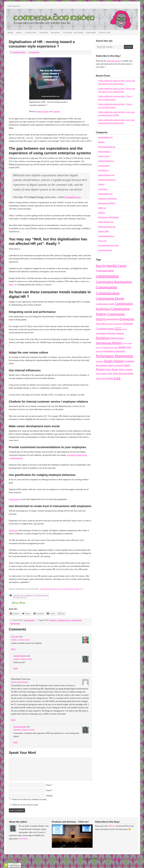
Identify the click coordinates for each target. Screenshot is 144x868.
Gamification (14, 499)
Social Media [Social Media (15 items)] (107, 378)
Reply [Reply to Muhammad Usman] (13, 720)
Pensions (102, 213)
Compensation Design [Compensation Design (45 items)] (110, 298)
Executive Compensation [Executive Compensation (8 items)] (114, 324)
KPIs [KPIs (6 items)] (97, 348)
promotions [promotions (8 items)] (100, 361)
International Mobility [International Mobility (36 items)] (109, 343)
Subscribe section (114, 61)
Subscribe (91, 33)
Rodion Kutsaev (43, 111)
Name (49, 785)
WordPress (128, 859)
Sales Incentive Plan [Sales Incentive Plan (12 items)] (104, 373)
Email (49, 790)
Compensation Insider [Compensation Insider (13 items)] (105, 304)
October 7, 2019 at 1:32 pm (23, 659)
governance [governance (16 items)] (101, 333)
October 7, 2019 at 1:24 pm (20, 640)
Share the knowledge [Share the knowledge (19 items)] (123, 373)
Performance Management (109, 217)
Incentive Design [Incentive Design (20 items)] (115, 333)
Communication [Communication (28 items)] (105, 270)
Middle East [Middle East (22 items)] (125, 347)
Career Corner (104, 156)
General (101, 184)
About (19, 33)
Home (10, 33)
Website (50, 796)
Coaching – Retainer (73, 33)
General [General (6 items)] (125, 329)
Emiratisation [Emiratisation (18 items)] (113, 319)
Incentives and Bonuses (107, 199)
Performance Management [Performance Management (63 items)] (114, 356)
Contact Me (104, 33)
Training (44, 33)
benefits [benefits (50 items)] (112, 266)
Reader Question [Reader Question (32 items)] (114, 361)
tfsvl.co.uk (102, 241)
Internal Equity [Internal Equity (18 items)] (117, 338)
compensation (76, 620)
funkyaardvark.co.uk (106, 175)
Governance (103, 189)
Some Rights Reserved (20, 598)
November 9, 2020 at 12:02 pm (24, 730)
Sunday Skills (104, 231)
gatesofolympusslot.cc (107, 180)
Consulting (31, 33)
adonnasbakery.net (106, 137)
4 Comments (34, 52)
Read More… (24, 839)
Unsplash (56, 111)
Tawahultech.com (73, 197)
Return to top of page (14, 859)
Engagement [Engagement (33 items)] (127, 319)
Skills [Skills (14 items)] (98, 378)
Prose (101, 859)
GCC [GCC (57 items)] (118, 328)
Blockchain (13, 530)
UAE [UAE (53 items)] (117, 378)
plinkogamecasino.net (107, 227)
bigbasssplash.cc (105, 152)
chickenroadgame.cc (106, 161)
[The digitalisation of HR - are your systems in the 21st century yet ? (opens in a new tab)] (61, 589)
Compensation (29, 620)
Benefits (102, 142)
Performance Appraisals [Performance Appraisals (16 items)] (114, 351)
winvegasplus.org (105, 250)
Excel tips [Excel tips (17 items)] (101, 324)
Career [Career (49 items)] (122, 266)
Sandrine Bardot (19, 52)
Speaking (55, 33)
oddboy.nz (102, 208)
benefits (53, 620)
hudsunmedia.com (105, 194)
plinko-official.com (106, 222)
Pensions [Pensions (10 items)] (99, 351)
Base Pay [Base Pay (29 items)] (101, 266)
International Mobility (107, 203)
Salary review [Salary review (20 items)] (126, 369)
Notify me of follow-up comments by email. (30, 799)
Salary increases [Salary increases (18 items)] (115, 365)
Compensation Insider (38, 19)
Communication (63, 620)
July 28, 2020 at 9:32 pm (19, 682)
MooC (11, 285)
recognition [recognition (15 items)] (129, 361)
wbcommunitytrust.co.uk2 (109, 245)
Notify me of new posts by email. (25, 805)
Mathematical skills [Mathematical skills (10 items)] (111, 347)
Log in (136, 859)
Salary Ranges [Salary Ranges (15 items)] (112, 369)
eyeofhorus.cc (104, 170)
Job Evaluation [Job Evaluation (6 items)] (128, 343)
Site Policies (14, 6)
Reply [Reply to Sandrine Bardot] (16, 668)
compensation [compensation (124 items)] (107, 276)
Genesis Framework (114, 859)
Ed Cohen (15, 637)
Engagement (15, 623)
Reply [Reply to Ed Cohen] (13, 649)
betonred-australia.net (107, 147)
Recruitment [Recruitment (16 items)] (102, 365)
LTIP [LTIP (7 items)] (101, 348)
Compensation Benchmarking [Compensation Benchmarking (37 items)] (114, 282)
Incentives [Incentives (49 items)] (103, 338)
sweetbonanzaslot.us (106, 236)
